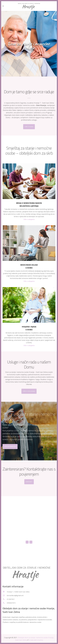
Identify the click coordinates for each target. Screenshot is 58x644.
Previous (27, 542)
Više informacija (10, 446)
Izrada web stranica (36, 640)
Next (31, 542)
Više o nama (29, 127)
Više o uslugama (29, 219)
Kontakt (29, 482)
